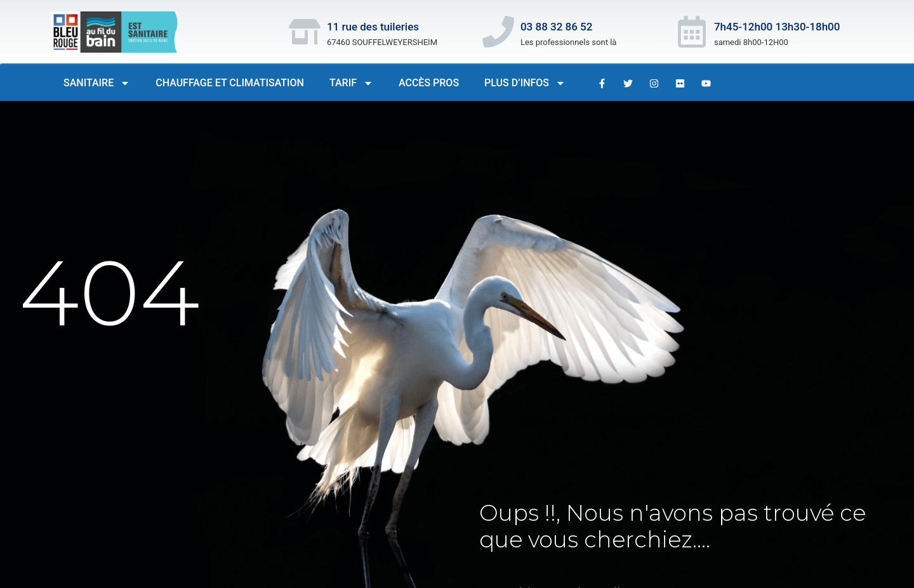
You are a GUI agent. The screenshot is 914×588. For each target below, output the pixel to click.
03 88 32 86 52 (557, 27)
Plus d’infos (525, 83)
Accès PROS (429, 83)
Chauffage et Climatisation (230, 83)
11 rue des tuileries (373, 27)
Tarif (351, 83)
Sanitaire (97, 83)
